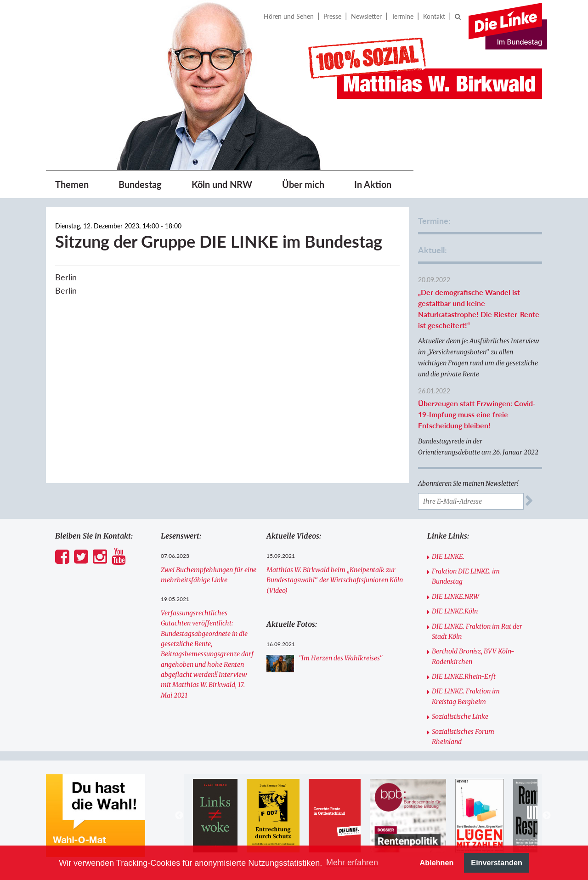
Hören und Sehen (289, 16)
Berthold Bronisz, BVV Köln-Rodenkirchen (473, 656)
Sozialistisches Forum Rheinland (463, 737)
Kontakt (434, 16)
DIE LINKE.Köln (455, 611)
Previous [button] (179, 816)
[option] (217, 816)
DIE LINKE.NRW (455, 596)
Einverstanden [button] (497, 863)
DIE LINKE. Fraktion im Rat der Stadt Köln (477, 631)
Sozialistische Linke (460, 716)
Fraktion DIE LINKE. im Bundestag (466, 576)
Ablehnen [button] (437, 863)
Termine (402, 16)
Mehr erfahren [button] (352, 863)
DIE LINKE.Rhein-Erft (464, 676)
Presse (332, 16)
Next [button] (547, 816)
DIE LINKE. (448, 556)
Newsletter (366, 16)
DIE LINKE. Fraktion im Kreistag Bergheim (466, 696)
